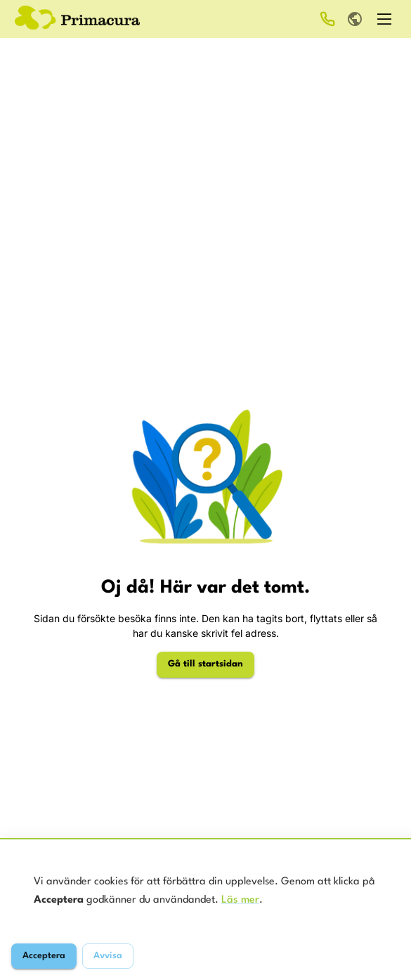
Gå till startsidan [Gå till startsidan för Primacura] (205, 664)
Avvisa (108, 956)
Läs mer (240, 900)
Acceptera (44, 956)
